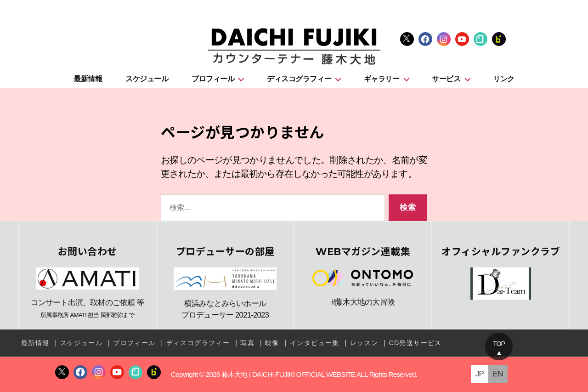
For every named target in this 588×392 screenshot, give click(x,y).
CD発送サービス (415, 343)
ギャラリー (382, 79)
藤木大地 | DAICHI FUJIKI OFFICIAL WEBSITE (288, 374)
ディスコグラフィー (299, 79)
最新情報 (88, 79)
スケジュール (147, 79)
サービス (446, 79)
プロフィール (213, 79)
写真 (247, 343)
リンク (504, 79)
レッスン (364, 343)
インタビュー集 (315, 343)
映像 (272, 343)
